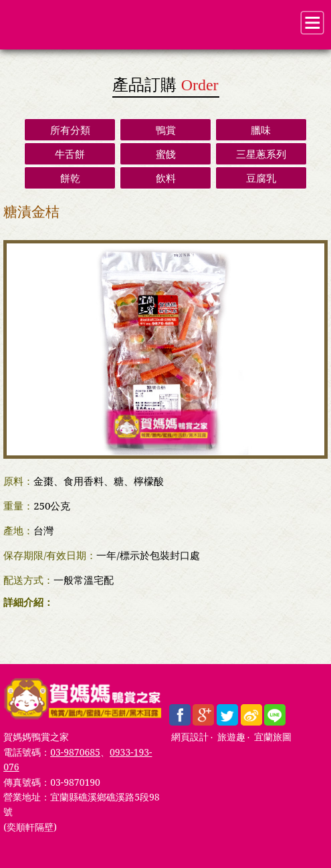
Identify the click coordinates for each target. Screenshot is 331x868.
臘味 (261, 130)
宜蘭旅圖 (273, 737)
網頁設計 (190, 737)
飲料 (166, 178)
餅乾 (70, 178)
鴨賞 (166, 130)
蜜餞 (166, 154)
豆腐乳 (261, 178)
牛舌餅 (70, 154)
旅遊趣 (231, 737)
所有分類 (70, 130)
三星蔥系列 (261, 154)
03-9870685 (75, 752)
